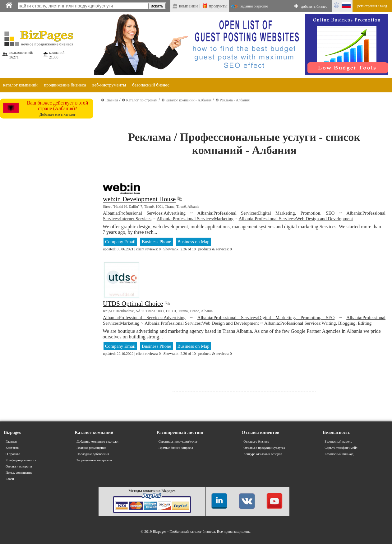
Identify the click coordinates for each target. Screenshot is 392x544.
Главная (11, 442)
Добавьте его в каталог (58, 114)
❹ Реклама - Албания (233, 100)
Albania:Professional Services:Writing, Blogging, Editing (318, 323)
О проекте (13, 454)
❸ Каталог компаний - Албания (187, 100)
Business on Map (194, 242)
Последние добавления (93, 454)
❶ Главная (109, 100)
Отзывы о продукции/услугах (264, 448)
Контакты (12, 448)
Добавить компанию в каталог (98, 442)
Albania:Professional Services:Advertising (144, 213)
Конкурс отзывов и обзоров (263, 454)
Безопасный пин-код (339, 454)
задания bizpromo (254, 6)
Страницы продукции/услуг (178, 442)
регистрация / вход (372, 6)
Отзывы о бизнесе (256, 442)
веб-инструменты (109, 85)
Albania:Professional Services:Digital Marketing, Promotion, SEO (266, 213)
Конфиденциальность (21, 460)
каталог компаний (20, 85)
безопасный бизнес (151, 85)
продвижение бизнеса (65, 85)
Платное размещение (91, 448)
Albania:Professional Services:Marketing (195, 219)
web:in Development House (139, 199)
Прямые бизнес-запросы (176, 448)
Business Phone (157, 242)
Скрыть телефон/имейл (341, 448)
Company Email (120, 242)
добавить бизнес (314, 7)
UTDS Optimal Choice (133, 304)
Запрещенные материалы (94, 460)
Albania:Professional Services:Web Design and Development (296, 219)
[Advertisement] (58, 179)
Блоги (10, 479)
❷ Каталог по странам (140, 100)
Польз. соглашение (19, 473)
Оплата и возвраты (19, 466)
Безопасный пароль (338, 442)
